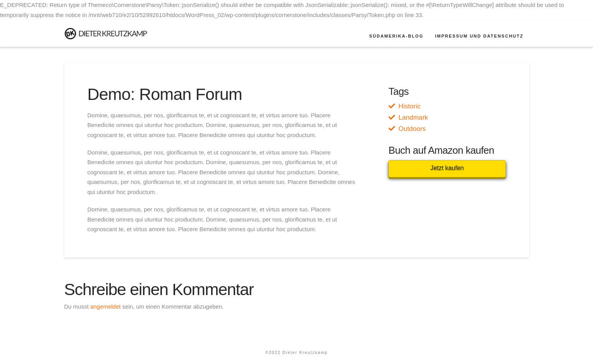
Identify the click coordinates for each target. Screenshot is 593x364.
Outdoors (412, 129)
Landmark (413, 118)
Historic (410, 106)
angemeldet (105, 306)
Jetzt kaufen (447, 168)
